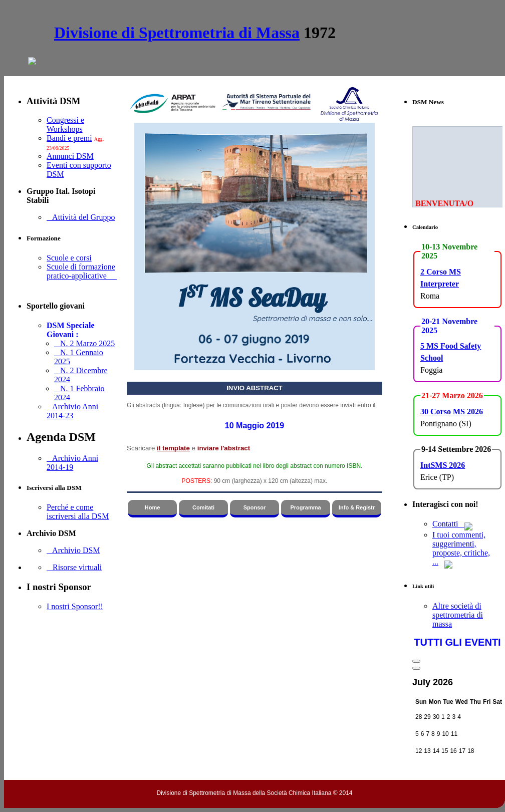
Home (153, 507)
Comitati (203, 507)
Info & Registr (357, 507)
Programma (305, 507)
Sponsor (255, 507)
